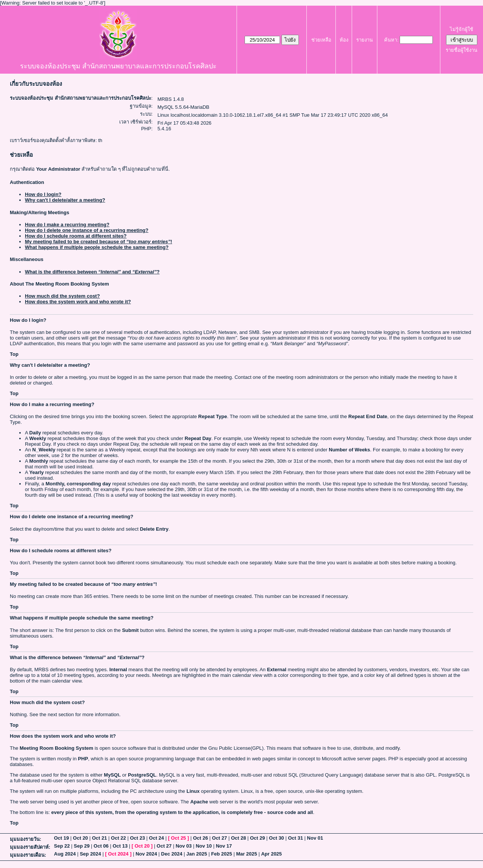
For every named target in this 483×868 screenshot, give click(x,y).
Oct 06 (101, 846)
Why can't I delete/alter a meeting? (65, 200)
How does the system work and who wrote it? (78, 302)
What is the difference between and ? (92, 272)
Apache (199, 802)
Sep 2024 (90, 854)
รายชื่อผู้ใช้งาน (461, 50)
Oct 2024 (118, 854)
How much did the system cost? (62, 296)
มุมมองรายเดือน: (28, 855)
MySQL (112, 775)
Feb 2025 (222, 854)
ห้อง (344, 40)
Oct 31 (295, 838)
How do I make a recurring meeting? (67, 225)
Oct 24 (157, 838)
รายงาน (365, 40)
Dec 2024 (172, 854)
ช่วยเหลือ (321, 40)
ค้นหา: (391, 40)
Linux (193, 791)
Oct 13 (120, 846)
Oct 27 (220, 838)
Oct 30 (277, 838)
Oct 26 (200, 838)
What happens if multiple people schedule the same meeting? (97, 247)
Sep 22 (62, 846)
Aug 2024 (65, 854)
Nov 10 (204, 846)
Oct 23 (137, 838)
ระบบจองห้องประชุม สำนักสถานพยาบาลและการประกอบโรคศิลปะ (118, 66)
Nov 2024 (146, 854)
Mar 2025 (247, 854)
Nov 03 (184, 846)
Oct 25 (178, 838)
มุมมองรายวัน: (25, 839)
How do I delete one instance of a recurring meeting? (87, 230)
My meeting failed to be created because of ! (98, 242)
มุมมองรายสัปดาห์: (30, 847)
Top (14, 354)
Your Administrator (58, 169)
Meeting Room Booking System (56, 748)
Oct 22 (118, 838)
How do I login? (43, 194)
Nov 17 (224, 846)
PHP (83, 759)
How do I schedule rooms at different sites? (76, 236)
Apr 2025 (271, 854)
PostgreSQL (142, 775)
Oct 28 (238, 838)
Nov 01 (315, 838)
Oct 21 (100, 838)
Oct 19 (62, 838)
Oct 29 (258, 838)
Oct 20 (80, 838)
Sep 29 (82, 846)
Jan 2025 (197, 854)
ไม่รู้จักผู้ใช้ (461, 29)
